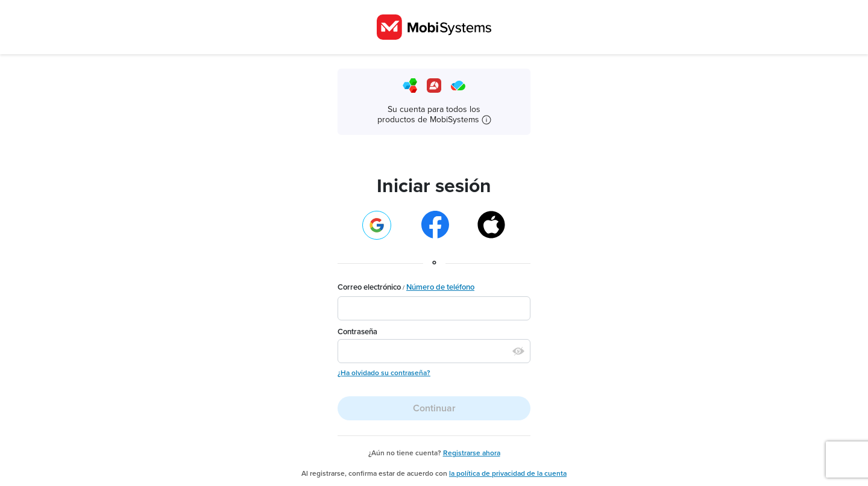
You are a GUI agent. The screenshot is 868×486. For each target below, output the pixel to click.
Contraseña (357, 332)
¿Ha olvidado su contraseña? (384, 373)
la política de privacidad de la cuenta (508, 473)
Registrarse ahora (472, 453)
